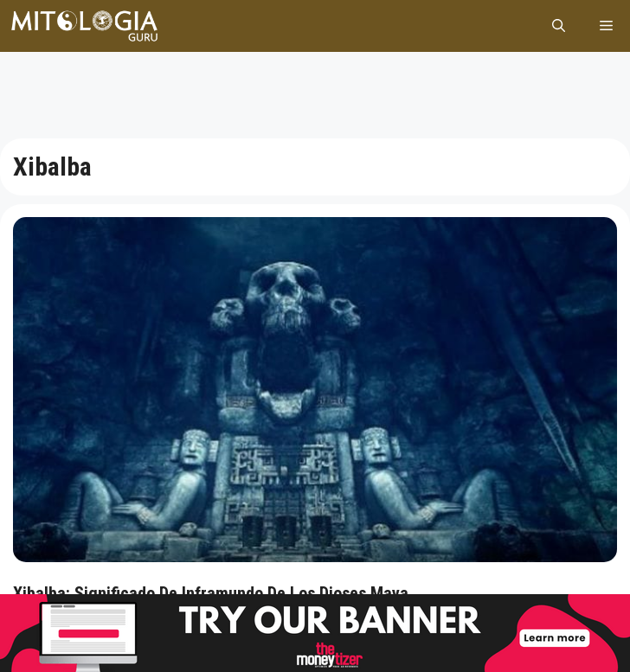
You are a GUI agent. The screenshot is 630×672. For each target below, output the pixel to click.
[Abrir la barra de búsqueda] (559, 26)
